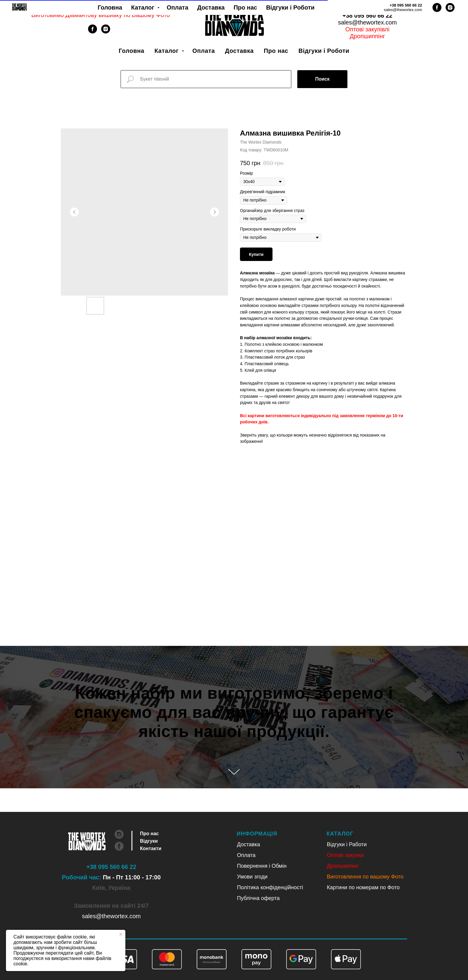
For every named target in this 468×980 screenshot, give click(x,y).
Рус (375, 9)
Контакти (151, 848)
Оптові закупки (345, 855)
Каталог (167, 51)
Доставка (239, 51)
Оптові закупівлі (367, 29)
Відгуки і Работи (347, 844)
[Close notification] (121, 934)
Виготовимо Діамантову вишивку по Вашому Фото (101, 15)
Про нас (276, 51)
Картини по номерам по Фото (363, 887)
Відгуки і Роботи (324, 51)
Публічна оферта (258, 898)
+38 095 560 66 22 (367, 16)
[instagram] (106, 32)
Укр (360, 9)
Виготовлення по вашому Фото (365, 877)
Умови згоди (252, 877)
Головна (132, 51)
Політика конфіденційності (270, 887)
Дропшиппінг (367, 36)
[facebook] (93, 32)
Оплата (203, 51)
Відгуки (149, 841)
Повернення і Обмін (262, 866)
